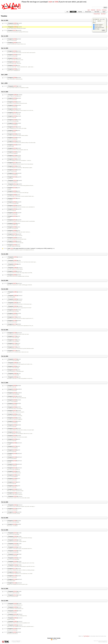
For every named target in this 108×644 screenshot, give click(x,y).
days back (98, 21)
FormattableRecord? (13, 262)
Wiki (67, 12)
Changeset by (13, 23)
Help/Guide (93, 10)
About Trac (99, 10)
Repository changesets (98, 25)
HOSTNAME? (29, 308)
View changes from (99, 19)
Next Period (103, 14)
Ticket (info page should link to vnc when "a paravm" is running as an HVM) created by (29, 248)
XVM (56, 2)
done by (99, 23)
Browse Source (88, 12)
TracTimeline (86, 636)
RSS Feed (55, 639)
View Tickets (97, 12)
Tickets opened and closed (99, 28)
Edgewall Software (16, 642)
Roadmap (80, 12)
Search (104, 12)
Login (89, 10)
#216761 (10, 53)
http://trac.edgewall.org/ (103, 642)
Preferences (104, 10)
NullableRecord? (20, 262)
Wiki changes (96, 29)
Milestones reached (97, 26)
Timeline (73, 12)
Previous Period (97, 14)
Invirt (50, 2)
